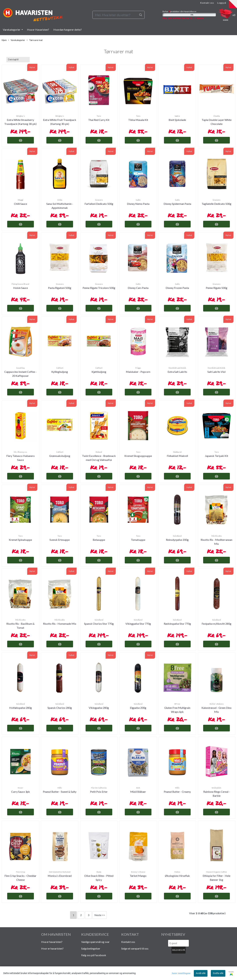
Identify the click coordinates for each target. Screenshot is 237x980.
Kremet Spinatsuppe (20, 540)
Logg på (222, 3)
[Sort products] (18, 60)
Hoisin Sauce (21, 288)
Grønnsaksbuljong (60, 456)
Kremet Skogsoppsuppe (138, 456)
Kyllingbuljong (60, 372)
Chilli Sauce (21, 204)
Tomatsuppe (138, 540)
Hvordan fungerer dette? (68, 30)
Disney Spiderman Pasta (177, 204)
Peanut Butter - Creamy (177, 792)
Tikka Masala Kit (138, 120)
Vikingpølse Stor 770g (138, 624)
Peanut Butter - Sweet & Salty (60, 792)
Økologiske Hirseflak (177, 876)
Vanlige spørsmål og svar (95, 942)
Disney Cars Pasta (138, 288)
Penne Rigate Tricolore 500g (99, 288)
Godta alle (218, 973)
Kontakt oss (207, 3)
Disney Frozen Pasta (177, 288)
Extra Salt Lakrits (177, 372)
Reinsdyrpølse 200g (177, 540)
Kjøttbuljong (99, 372)
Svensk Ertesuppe (60, 540)
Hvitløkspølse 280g (21, 708)
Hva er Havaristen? (38, 30)
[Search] (118, 15)
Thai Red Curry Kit (99, 120)
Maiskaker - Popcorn (138, 372)
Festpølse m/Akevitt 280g (216, 624)
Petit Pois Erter (99, 792)
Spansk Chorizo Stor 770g (99, 624)
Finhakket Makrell (177, 456)
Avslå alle (201, 973)
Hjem (4, 40)
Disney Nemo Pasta (138, 204)
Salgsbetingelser (91, 948)
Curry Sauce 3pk (21, 792)
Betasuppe (99, 540)
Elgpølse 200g (138, 708)
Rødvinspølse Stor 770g (177, 624)
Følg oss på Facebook (94, 955)
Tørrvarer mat (35, 40)
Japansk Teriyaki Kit (217, 456)
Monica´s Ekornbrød (60, 876)
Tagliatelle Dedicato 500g (216, 204)
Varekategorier (12, 30)
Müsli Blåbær (138, 792)
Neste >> (100, 915)
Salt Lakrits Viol (216, 372)
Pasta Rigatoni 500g (60, 288)
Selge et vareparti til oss (135, 948)
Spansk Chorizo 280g (60, 708)
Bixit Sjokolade (177, 120)
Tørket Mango (138, 876)
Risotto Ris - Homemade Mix (60, 624)
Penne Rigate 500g (217, 288)
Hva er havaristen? (52, 942)
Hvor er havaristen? (52, 948)
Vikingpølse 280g (99, 708)
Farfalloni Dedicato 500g (99, 204)
